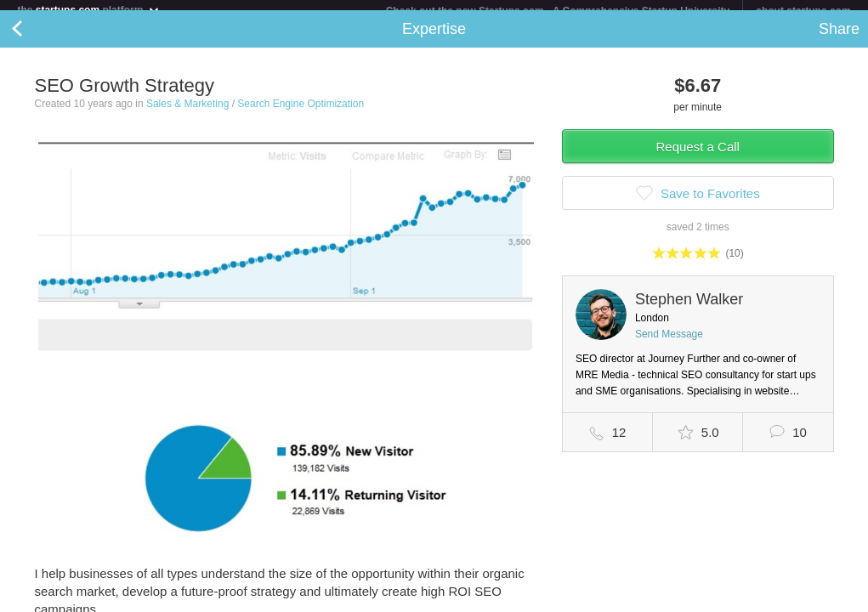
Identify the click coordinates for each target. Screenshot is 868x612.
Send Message (669, 344)
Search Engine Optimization (301, 114)
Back (34, 39)
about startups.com (803, 11)
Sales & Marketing (187, 114)
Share (839, 39)
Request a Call (698, 157)
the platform (88, 10)
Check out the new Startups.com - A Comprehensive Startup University (558, 11)
